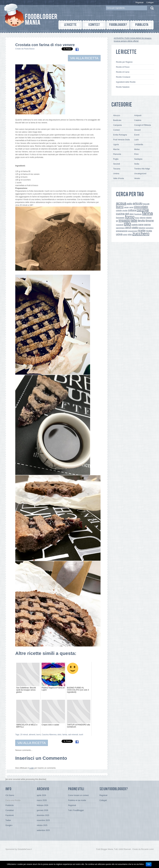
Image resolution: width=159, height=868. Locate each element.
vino (130, 234)
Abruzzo (117, 115)
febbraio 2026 (42, 805)
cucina (120, 214)
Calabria (138, 120)
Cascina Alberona (49, 735)
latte (134, 220)
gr (117, 221)
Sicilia (137, 164)
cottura (132, 210)
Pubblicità (10, 805)
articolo (138, 203)
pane (141, 224)
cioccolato (141, 207)
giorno (143, 218)
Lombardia (139, 145)
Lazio (136, 140)
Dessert (137, 130)
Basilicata (117, 120)
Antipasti (138, 115)
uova (119, 234)
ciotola (119, 210)
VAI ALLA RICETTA (84, 58)
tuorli (81, 735)
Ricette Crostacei (123, 77)
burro (39, 735)
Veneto (137, 178)
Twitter (8, 820)
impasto (124, 220)
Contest (116, 130)
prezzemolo (133, 231)
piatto (135, 227)
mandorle (120, 225)
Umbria (116, 174)
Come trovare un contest (78, 795)
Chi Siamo (10, 795)
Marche (116, 149)
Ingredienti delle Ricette (126, 82)
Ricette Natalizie (123, 87)
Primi (136, 154)
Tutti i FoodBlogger (76, 810)
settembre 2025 (43, 830)
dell (127, 214)
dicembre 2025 (43, 815)
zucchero (141, 234)
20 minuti (24, 735)
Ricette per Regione (124, 62)
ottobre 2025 (42, 825)
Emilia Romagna (120, 135)
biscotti (146, 204)
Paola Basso (29, 49)
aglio (130, 204)
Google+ (9, 825)
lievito (141, 221)
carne (131, 207)
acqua (121, 203)
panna (147, 224)
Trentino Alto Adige (142, 169)
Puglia (116, 159)
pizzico (142, 228)
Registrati (140, 2)
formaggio (120, 218)
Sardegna (138, 159)
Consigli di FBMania (143, 125)
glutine (149, 218)
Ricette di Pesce (123, 67)
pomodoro (150, 228)
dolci (59, 735)
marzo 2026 (42, 800)
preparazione (122, 231)
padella (135, 225)
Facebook (138, 214)
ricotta (149, 231)
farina (65, 735)
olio (128, 224)
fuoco (137, 218)
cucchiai (143, 210)
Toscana (117, 169)
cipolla (125, 210)
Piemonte (117, 154)
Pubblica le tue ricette (77, 800)
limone (150, 221)
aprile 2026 (41, 795)
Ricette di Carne (123, 72)
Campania (117, 125)
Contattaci (10, 810)
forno (130, 217)
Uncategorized (140, 174)
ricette (142, 231)
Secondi (117, 164)
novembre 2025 (43, 820)
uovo (125, 234)
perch (128, 227)
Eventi (137, 135)
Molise (137, 149)
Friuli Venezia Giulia (121, 140)
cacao (126, 207)
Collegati (150, 2)
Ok (149, 864)
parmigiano (120, 228)
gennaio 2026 (42, 810)
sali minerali (73, 735)
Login (32, 768)
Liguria (116, 145)
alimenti (32, 735)
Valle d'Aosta (119, 178)
